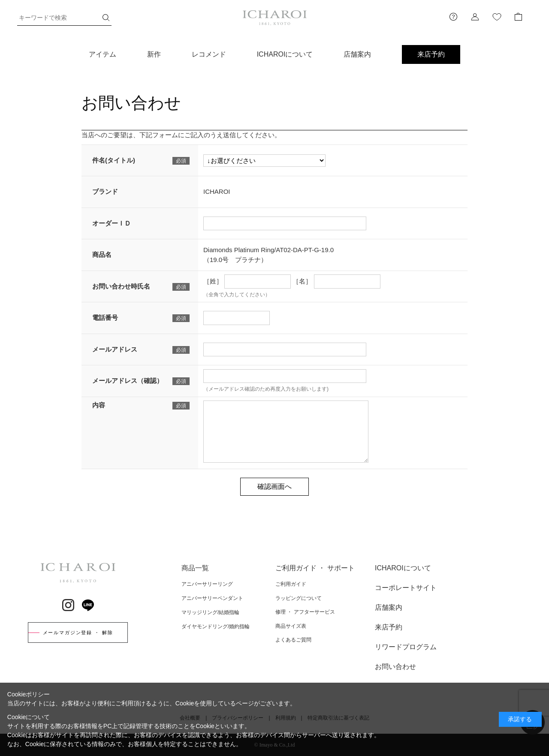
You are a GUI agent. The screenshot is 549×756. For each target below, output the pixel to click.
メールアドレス (115, 349)
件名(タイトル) (114, 160)
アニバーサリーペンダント (212, 598)
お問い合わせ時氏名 (121, 286)
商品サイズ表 (291, 626)
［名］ (302, 281)
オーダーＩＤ (112, 223)
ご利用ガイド (291, 584)
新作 (154, 54)
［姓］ (213, 281)
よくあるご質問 (293, 640)
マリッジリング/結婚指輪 (210, 612)
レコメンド (209, 54)
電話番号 (105, 318)
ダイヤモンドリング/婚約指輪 (216, 626)
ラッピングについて (299, 598)
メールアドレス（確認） (128, 381)
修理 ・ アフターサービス (305, 612)
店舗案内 (357, 54)
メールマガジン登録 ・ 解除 (78, 633)
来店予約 (431, 54)
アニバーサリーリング (207, 584)
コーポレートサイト (406, 588)
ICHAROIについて (285, 54)
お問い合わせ (395, 667)
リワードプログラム (406, 647)
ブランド (105, 191)
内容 (99, 405)
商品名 (102, 255)
